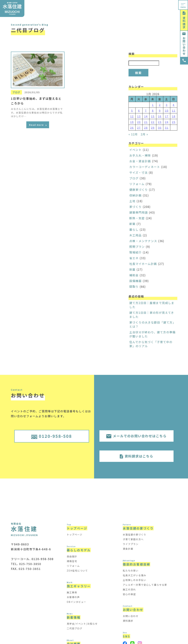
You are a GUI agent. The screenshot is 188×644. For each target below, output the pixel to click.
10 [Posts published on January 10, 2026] (167, 110)
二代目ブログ (75, 628)
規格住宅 (72, 561)
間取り (134, 286)
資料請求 (184, 20)
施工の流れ (129, 589)
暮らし (134, 229)
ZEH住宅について (77, 571)
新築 (132, 224)
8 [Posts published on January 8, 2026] (153, 110)
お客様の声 (73, 597)
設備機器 (136, 281)
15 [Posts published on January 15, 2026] (153, 116)
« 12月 (133, 134)
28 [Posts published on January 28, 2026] (146, 128)
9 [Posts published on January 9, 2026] (160, 110)
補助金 (134, 275)
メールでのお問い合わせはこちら (136, 436)
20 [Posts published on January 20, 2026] (139, 122)
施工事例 (72, 592)
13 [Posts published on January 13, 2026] (139, 116)
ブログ (134, 178)
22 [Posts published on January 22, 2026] (153, 122)
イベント (136, 150)
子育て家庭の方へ (133, 539)
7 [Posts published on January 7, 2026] (146, 110)
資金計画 (128, 549)
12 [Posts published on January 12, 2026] (132, 116)
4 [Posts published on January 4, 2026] (174, 105)
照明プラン (137, 247)
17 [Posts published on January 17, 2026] (167, 116)
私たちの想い (131, 571)
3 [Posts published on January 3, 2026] (167, 105)
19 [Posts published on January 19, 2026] (132, 122)
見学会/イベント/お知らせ (82, 624)
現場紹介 (136, 252)
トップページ (75, 535)
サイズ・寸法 (139, 172)
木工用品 (136, 235)
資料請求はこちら (136, 456)
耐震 (132, 269)
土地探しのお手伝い (135, 580)
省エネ (134, 258)
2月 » (144, 134)
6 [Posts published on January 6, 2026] (139, 110)
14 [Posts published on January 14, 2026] (146, 116)
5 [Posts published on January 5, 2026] (132, 110)
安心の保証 (129, 594)
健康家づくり (139, 190)
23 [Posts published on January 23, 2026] (160, 122)
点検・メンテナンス (143, 241)
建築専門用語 (139, 212)
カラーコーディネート (145, 167)
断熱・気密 (137, 218)
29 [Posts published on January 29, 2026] (153, 128)
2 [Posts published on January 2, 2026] (160, 105)
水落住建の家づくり (135, 535)
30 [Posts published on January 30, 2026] (160, 128)
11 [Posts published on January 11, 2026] (174, 110)
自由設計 (72, 556)
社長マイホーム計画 (143, 264)
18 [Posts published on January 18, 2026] (174, 116)
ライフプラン (131, 544)
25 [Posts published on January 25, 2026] (174, 122)
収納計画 (136, 195)
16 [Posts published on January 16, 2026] (160, 116)
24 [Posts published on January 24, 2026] (167, 122)
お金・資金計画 (140, 161)
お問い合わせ (184, 44)
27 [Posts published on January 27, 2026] (139, 128)
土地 (132, 201)
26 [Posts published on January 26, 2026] (132, 128)
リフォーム (137, 184)
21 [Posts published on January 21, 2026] (146, 122)
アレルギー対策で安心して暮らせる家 (145, 585)
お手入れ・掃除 (140, 155)
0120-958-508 (52, 436)
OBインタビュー (77, 602)
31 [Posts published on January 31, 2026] (167, 128)
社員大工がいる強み (135, 575)
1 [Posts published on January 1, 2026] (153, 105)
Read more (38, 125)
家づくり (136, 207)
